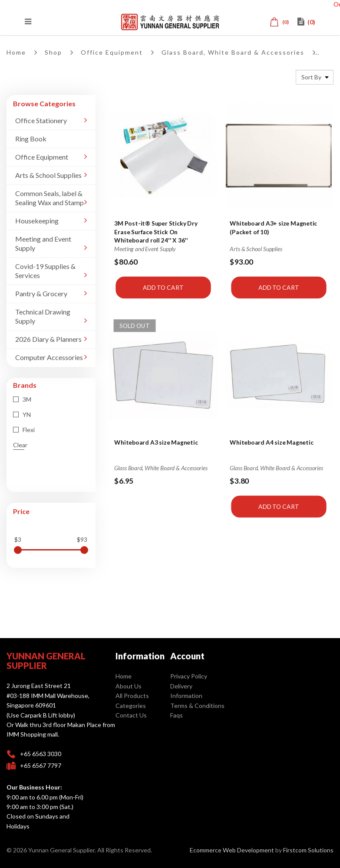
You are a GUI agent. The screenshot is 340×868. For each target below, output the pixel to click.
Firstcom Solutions (308, 850)
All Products (132, 696)
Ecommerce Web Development (232, 850)
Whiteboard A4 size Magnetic (272, 442)
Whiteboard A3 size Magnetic (156, 442)
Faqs (177, 715)
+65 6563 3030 (41, 754)
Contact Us (131, 715)
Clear (20, 445)
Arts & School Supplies (48, 175)
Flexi (24, 430)
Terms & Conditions (197, 706)
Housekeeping (37, 221)
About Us (129, 686)
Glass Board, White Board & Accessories (233, 52)
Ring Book (31, 139)
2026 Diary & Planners (48, 339)
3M (22, 399)
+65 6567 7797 (41, 765)
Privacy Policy (189, 676)
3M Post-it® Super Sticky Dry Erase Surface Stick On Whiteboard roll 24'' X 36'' (156, 231)
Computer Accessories (49, 357)
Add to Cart (163, 287)
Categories (131, 706)
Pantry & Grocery (41, 293)
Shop (53, 52)
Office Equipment (112, 52)
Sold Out (135, 325)
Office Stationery (41, 120)
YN (22, 414)
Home (16, 52)
